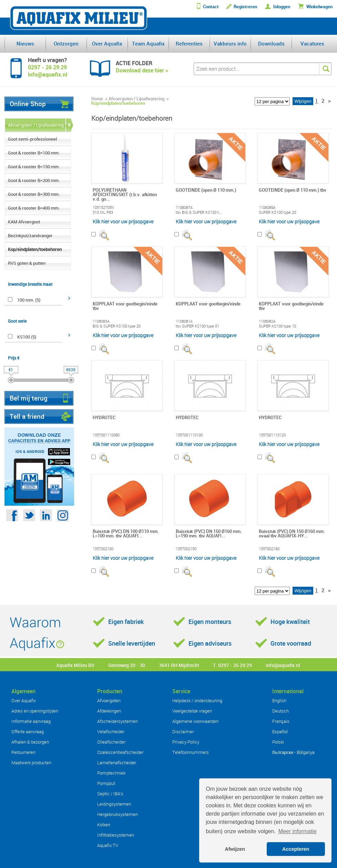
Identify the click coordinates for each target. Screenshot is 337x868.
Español (280, 731)
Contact (211, 7)
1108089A (267, 208)
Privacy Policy (186, 742)
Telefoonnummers (191, 752)
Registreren (245, 7)
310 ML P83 (103, 212)
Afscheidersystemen (118, 721)
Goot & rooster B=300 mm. (34, 194)
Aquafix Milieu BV (75, 665)
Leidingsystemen (114, 804)
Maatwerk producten (31, 763)
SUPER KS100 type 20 (277, 212)
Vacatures (312, 43)
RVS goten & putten (27, 263)
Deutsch (280, 711)
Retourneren (23, 752)
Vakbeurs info (230, 43)
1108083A (101, 321)
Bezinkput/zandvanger (30, 235)
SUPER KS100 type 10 (277, 326)
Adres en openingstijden (35, 711)
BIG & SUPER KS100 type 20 (117, 326)
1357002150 (186, 549)
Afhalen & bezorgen (30, 742)
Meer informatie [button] (298, 831)
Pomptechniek (111, 773)
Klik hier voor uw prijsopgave (123, 221)
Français (281, 721)
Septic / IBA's (110, 794)
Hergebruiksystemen (118, 814)
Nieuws (25, 43)
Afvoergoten (109, 700)
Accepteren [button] (296, 849)
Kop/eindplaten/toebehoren (35, 249)
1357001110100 (189, 435)
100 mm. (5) (29, 300)
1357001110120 (272, 435)
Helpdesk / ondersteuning (197, 700)
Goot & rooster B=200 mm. (34, 180)
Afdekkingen (109, 711)
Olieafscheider (111, 742)
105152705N (103, 208)
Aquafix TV (108, 845)
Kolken (104, 825)
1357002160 (269, 549)
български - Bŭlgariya (293, 752)
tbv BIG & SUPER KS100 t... (199, 212)
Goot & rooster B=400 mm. (34, 208)
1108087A (184, 208)
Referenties (189, 43)
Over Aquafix (107, 43)
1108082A (267, 321)
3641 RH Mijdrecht (179, 665)
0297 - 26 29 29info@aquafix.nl (48, 71)
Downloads (271, 43)
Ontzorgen (66, 43)
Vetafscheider (111, 731)
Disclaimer (183, 731)
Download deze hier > (142, 70)
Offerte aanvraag (28, 731)
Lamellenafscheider (117, 763)
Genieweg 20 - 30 (127, 665)
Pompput (106, 783)
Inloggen (282, 7)
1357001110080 (106, 435)
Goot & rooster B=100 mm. (34, 153)
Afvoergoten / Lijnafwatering (36, 125)
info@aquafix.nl (283, 665)
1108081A (184, 321)
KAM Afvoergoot (24, 222)
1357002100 (103, 549)
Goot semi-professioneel (32, 139)
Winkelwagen (319, 7)
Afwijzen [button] (235, 849)
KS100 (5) (27, 337)
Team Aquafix (148, 43)
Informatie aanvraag (31, 721)
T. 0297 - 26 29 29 (232, 665)
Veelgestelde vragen (192, 711)
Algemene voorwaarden (195, 721)
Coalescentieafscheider (120, 752)
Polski (278, 742)
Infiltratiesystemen (116, 835)
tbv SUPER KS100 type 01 (197, 326)
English (279, 700)
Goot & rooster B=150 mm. (34, 166)
